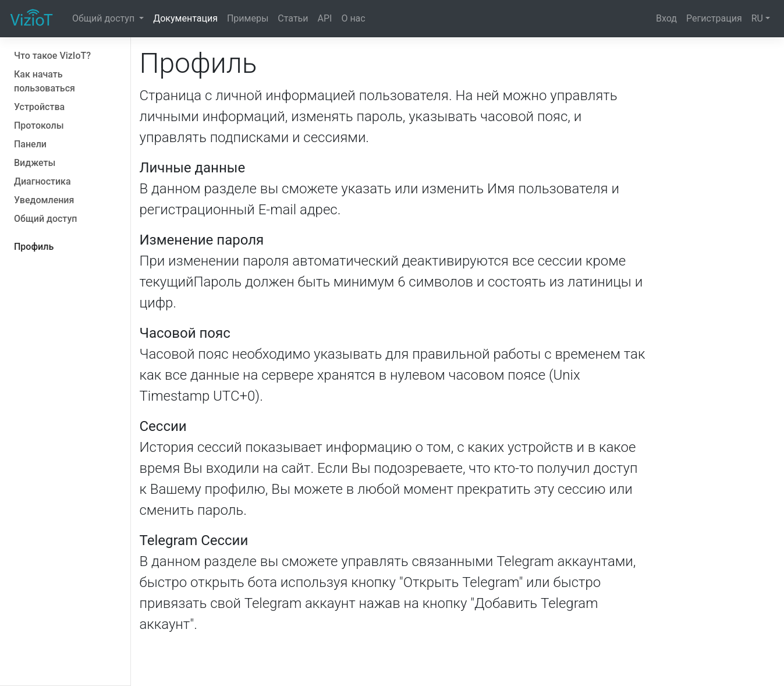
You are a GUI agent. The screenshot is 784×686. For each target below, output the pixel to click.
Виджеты (35, 163)
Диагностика (42, 181)
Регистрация (714, 18)
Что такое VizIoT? (52, 56)
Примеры (248, 18)
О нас (353, 18)
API (325, 18)
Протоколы (39, 125)
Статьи (293, 18)
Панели (30, 144)
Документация (185, 18)
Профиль (34, 247)
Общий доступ (104, 18)
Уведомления (44, 200)
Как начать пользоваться (45, 81)
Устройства (39, 107)
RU (757, 18)
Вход (666, 18)
